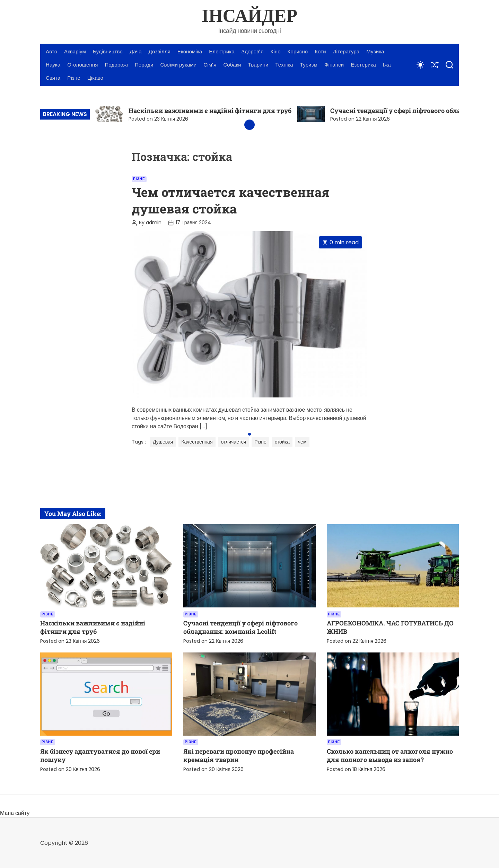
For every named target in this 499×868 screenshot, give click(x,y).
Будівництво (108, 51)
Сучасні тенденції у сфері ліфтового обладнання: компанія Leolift (240, 627)
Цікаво (95, 78)
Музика (375, 51)
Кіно (276, 51)
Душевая (163, 442)
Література (346, 51)
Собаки (232, 65)
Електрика (222, 51)
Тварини (258, 65)
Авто (51, 51)
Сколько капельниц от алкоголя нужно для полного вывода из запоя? (390, 755)
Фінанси (334, 65)
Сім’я (210, 65)
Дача (136, 51)
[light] (420, 65)
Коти (320, 51)
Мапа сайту (15, 813)
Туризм (309, 65)
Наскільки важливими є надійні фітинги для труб (210, 111)
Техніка (284, 65)
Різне (74, 78)
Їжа (387, 65)
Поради (144, 65)
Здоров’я (253, 51)
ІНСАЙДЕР (249, 16)
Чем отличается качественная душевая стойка (231, 200)
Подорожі (116, 65)
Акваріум (75, 51)
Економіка (190, 51)
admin (154, 222)
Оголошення (82, 65)
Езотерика (363, 65)
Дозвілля (160, 51)
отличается (234, 442)
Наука (53, 65)
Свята (53, 78)
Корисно (298, 51)
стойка (282, 442)
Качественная (197, 442)
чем (302, 442)
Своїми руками (179, 65)
